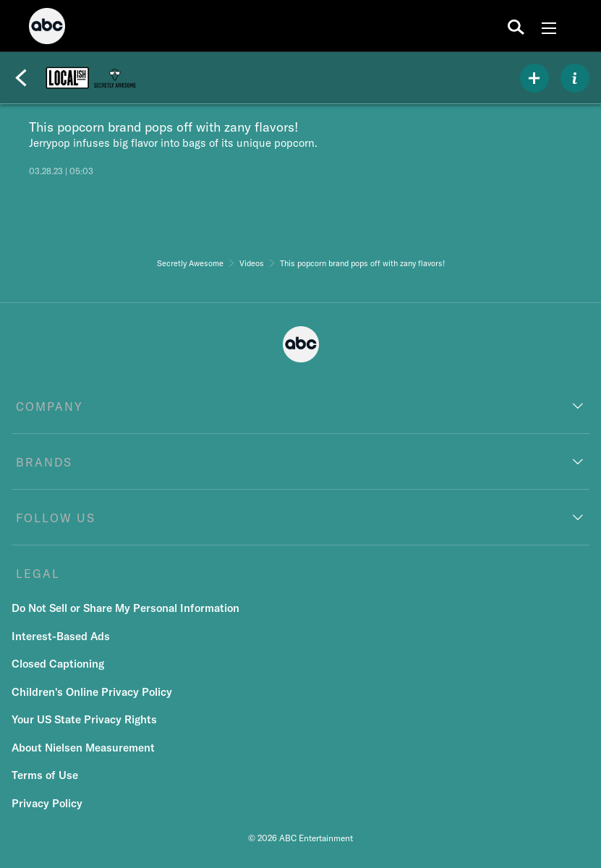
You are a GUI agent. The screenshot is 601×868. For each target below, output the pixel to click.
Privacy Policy (47, 803)
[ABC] (47, 28)
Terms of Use (45, 775)
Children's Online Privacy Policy (92, 692)
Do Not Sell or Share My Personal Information (125, 608)
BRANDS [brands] (44, 462)
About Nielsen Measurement (83, 748)
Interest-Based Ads (61, 636)
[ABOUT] (575, 78)
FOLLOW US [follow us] (56, 518)
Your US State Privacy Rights (84, 719)
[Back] (21, 78)
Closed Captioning (58, 664)
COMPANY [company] (50, 407)
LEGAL (38, 574)
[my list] (534, 78)
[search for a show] (516, 26)
